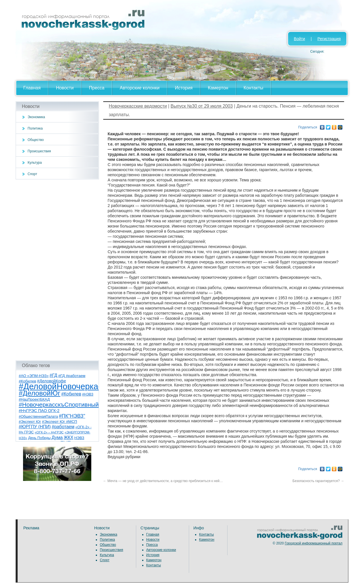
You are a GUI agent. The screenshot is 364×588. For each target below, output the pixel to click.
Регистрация (329, 39)
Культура (35, 163)
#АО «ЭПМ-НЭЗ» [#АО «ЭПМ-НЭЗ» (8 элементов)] (34, 376)
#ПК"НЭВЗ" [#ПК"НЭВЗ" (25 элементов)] (72, 416)
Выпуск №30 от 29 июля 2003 (202, 106)
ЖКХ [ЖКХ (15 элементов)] (69, 438)
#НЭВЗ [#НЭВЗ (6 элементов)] (88, 394)
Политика (35, 128)
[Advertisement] (57, 270)
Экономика (36, 117)
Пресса (97, 88)
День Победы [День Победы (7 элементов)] (39, 438)
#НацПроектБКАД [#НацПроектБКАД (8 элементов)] (34, 399)
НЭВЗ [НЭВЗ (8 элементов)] (79, 438)
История (184, 88)
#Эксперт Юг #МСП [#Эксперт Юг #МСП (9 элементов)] (60, 422)
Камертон (218, 88)
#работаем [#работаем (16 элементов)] (63, 427)
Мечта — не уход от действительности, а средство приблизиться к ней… (163, 481)
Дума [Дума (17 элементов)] (57, 437)
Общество (36, 140)
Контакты (254, 88)
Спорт (32, 174)
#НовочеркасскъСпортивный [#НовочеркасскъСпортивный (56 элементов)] (59, 404)
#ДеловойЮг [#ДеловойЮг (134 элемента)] (40, 393)
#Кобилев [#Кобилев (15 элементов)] (71, 394)
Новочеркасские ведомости (138, 106)
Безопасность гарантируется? (318, 481)
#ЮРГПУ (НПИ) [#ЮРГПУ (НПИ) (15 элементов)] (35, 427)
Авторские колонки (140, 88)
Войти (299, 39)
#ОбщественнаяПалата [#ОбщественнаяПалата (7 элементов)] (38, 417)
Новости (65, 88)
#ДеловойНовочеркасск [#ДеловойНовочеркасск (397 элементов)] (64, 386)
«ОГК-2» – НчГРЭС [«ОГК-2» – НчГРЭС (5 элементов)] (49, 432)
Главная (32, 88)
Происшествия (39, 151)
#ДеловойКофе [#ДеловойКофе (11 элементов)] (52, 381)
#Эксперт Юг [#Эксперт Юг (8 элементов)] (30, 422)
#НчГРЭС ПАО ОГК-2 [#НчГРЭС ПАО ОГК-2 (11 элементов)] (39, 411)
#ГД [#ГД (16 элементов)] (53, 375)
